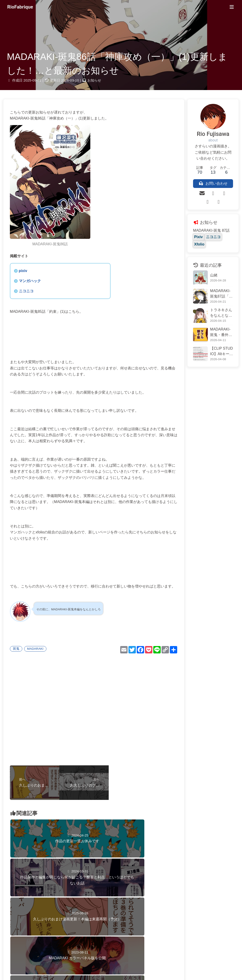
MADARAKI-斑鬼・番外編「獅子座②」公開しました (218, 327)
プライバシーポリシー (138, 967)
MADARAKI (38, 656)
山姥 (207, 270)
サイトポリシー (117, 967)
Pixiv (192, 239)
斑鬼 (19, 656)
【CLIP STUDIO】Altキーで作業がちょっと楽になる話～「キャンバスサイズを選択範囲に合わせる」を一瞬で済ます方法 (218, 347)
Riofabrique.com (121, 960)
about (210, 142)
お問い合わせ (99, 967)
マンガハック (33, 276)
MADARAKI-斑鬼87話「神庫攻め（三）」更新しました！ (218, 289)
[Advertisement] (90, 717)
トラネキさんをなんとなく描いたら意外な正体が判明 (218, 308)
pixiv (26, 266)
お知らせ (94, 82)
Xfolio (222, 239)
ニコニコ (29, 286)
